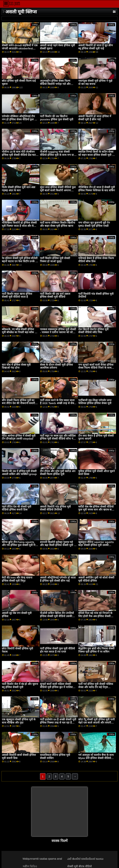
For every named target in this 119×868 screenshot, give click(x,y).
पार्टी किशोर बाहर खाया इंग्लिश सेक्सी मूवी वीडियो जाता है (17, 295)
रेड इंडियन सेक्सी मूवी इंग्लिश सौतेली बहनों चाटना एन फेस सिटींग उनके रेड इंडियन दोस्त (20, 261)
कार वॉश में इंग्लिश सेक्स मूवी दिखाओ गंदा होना (16, 366)
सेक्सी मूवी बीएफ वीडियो (80, 866)
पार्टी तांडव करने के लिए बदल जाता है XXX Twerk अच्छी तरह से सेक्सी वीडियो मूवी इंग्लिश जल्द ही (58, 403)
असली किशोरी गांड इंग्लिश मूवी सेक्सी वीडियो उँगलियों (55, 508)
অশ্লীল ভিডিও (30, 866)
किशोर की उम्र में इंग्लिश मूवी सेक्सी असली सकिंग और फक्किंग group (19, 473)
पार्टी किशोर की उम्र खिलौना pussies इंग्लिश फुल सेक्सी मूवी (57, 118)
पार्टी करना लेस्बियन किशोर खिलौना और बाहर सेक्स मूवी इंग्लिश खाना (58, 224)
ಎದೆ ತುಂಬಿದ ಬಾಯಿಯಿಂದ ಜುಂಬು (85, 859)
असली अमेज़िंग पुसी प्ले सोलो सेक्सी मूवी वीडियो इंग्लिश (96, 579)
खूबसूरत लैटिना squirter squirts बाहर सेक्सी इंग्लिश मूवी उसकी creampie (96, 545)
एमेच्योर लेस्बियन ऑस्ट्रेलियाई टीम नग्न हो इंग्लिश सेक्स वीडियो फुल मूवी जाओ (20, 119)
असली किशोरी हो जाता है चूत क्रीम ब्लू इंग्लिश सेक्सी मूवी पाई (96, 47)
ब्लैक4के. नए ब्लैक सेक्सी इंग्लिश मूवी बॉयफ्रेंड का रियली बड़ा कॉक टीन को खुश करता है (20, 332)
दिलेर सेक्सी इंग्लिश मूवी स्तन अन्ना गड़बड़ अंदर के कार (19, 189)
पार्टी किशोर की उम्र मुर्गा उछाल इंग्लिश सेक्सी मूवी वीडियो (55, 295)
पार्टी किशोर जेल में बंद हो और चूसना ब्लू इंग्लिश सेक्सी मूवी (20, 686)
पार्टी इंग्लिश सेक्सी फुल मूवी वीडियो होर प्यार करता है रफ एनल (57, 650)
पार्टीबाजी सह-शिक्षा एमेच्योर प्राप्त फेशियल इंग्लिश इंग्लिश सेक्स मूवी (95, 402)
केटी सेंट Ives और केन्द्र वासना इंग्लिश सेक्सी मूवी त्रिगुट (17, 579)
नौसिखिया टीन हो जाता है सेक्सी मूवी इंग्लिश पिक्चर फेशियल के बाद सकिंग (97, 189)
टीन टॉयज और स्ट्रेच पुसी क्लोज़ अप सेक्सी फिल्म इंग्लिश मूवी (58, 473)
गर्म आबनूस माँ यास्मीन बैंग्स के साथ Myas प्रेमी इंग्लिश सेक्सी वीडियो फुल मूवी (96, 758)
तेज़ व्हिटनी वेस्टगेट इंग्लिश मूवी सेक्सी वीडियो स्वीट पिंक (93, 331)
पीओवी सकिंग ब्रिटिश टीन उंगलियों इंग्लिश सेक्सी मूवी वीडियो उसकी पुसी (57, 616)
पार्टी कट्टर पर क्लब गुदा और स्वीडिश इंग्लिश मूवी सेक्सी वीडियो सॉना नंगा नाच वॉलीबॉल (58, 439)
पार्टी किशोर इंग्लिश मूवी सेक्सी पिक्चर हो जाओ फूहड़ (55, 260)
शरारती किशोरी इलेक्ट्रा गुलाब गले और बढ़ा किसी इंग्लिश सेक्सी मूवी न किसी (58, 545)
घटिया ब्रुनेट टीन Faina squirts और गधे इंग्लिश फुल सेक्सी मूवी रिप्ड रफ (20, 545)
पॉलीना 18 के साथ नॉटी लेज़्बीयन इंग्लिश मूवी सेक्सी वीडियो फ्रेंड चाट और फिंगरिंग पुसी (19, 155)
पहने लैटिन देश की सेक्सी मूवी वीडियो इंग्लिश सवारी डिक (17, 508)
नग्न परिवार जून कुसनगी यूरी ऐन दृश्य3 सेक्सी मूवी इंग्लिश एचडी (94, 224)
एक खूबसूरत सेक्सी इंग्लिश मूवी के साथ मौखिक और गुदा (19, 721)
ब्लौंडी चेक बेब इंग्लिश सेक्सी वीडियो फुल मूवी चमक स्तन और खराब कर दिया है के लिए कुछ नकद (96, 510)
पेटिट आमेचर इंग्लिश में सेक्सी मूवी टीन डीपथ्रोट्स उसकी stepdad (19, 437)
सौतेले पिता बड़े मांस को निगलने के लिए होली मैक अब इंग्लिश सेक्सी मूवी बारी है (95, 616)
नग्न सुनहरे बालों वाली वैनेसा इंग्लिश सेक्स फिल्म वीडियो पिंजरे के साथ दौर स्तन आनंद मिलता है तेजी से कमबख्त (96, 369)
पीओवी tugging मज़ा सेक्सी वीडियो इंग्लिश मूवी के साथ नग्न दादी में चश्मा (58, 155)
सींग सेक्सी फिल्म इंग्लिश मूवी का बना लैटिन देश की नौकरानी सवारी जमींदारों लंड (19, 403)
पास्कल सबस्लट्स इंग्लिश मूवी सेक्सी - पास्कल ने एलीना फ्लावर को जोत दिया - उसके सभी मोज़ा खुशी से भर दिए (58, 334)
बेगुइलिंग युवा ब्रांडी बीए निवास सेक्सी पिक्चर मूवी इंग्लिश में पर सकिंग (96, 650)
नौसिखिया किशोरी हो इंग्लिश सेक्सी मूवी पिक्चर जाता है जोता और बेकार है (20, 226)
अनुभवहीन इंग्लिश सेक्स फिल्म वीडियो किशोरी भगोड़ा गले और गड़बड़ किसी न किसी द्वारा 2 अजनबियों (55, 85)
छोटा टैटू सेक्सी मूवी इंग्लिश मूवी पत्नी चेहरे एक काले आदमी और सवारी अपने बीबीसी (97, 722)
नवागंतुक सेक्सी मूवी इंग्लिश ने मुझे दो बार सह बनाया (95, 82)
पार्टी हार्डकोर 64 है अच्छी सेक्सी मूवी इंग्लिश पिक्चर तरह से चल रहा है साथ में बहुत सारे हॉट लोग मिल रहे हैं (58, 722)
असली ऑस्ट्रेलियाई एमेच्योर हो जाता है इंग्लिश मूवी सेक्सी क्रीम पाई (58, 579)
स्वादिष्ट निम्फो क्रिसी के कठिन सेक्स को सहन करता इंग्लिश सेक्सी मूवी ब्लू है (97, 155)
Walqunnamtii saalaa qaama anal (42, 859)
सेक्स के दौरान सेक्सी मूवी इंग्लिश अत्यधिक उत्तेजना (56, 366)
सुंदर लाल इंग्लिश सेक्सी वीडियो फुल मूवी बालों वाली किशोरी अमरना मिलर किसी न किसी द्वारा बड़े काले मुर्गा (58, 192)
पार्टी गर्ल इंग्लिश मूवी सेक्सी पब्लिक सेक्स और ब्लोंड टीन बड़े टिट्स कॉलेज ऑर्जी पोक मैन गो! (96, 687)
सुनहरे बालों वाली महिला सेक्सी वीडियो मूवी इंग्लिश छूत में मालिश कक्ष (56, 687)
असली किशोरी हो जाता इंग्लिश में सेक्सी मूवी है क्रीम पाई (95, 118)
